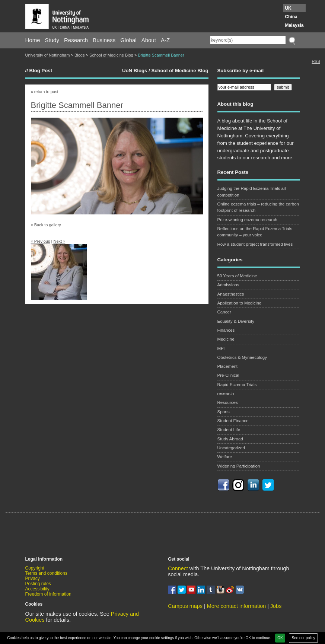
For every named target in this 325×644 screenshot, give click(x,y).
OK (280, 638)
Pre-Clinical (228, 375)
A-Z (165, 40)
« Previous (41, 241)
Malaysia (294, 25)
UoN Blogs (135, 71)
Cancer (224, 312)
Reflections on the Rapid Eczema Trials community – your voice (255, 232)
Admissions (228, 285)
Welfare (225, 457)
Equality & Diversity (236, 321)
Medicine (226, 339)
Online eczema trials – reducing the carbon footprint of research (258, 207)
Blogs (80, 55)
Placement (228, 366)
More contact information (236, 606)
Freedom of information (48, 594)
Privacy (33, 578)
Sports (224, 412)
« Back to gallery (46, 225)
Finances (226, 330)
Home (33, 40)
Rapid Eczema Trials (237, 385)
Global (128, 40)
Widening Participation (239, 466)
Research (76, 40)
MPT (222, 348)
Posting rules (38, 584)
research (226, 393)
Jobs (276, 606)
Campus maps (185, 606)
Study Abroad (230, 439)
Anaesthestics (231, 294)
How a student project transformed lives (255, 244)
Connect (178, 568)
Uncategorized (231, 448)
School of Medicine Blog (111, 55)
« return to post (45, 92)
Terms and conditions (46, 573)
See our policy (303, 638)
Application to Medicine (240, 303)
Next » (59, 241)
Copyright (35, 568)
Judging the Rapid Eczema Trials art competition (252, 192)
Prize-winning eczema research (247, 220)
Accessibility (37, 589)
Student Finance (233, 421)
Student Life (229, 430)
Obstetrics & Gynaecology (242, 357)
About (149, 40)
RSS (316, 61)
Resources (228, 402)
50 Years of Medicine (237, 276)
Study (52, 40)
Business (104, 40)
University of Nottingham (48, 55)
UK (288, 8)
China (291, 17)
